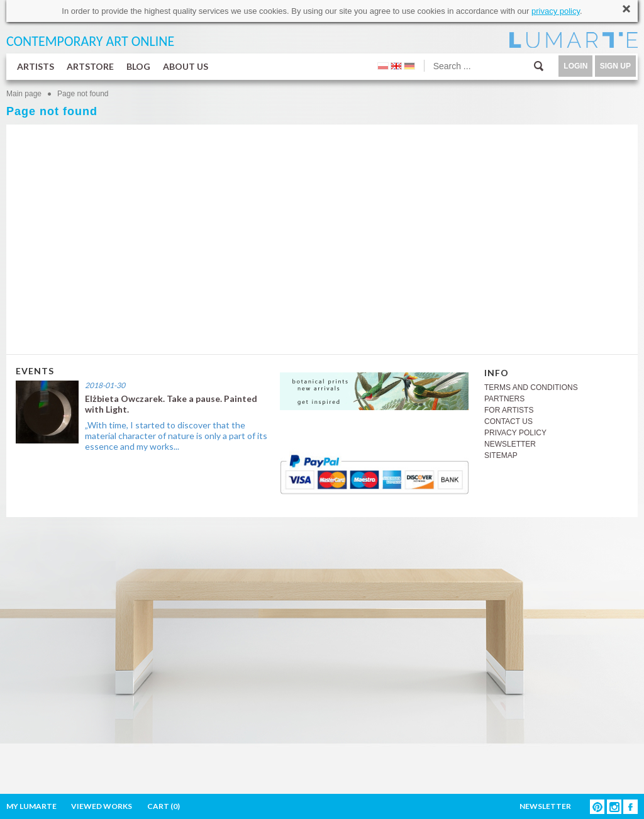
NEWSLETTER (510, 444)
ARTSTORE (90, 66)
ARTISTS (36, 66)
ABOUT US (186, 66)
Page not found (83, 94)
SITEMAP (501, 455)
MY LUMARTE (31, 806)
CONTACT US (508, 421)
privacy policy (556, 11)
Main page (24, 94)
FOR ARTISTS (509, 410)
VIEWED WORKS (102, 806)
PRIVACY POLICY (515, 433)
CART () (164, 806)
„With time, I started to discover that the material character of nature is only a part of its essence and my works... (176, 436)
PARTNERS (504, 399)
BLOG (138, 66)
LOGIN (575, 66)
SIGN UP (615, 66)
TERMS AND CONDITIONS (531, 387)
